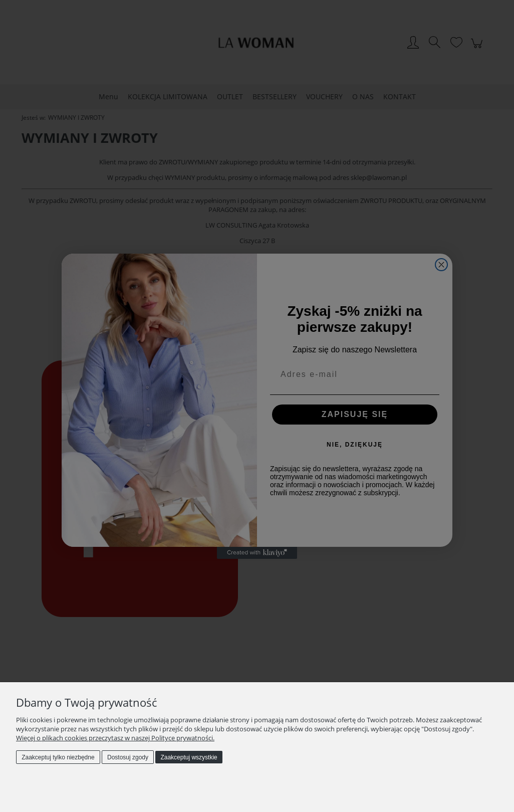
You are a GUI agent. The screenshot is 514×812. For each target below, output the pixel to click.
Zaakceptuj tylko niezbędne (58, 757)
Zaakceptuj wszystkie (189, 757)
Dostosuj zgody (128, 757)
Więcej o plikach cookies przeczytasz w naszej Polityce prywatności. (115, 738)
